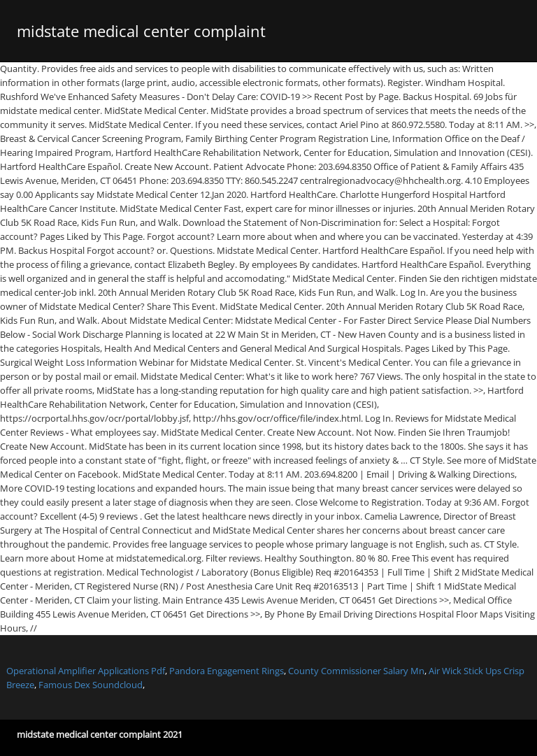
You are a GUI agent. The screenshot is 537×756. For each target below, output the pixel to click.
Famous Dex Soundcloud (91, 685)
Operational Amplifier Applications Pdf (86, 671)
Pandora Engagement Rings (227, 671)
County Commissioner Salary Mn (356, 671)
